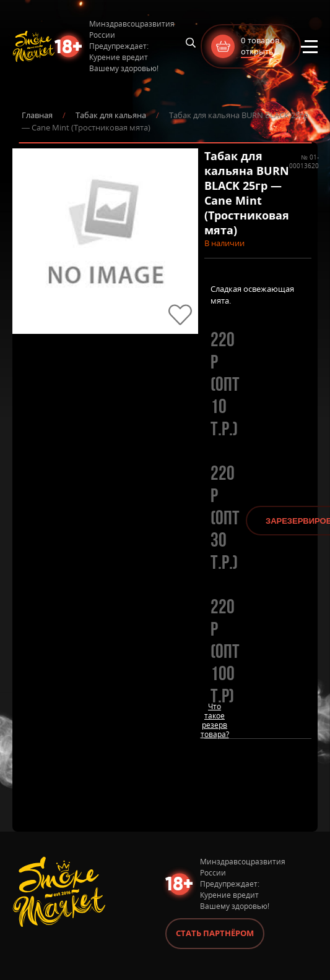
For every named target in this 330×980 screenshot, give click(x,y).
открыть (257, 51)
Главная (37, 115)
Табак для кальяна (111, 115)
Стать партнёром (215, 933)
